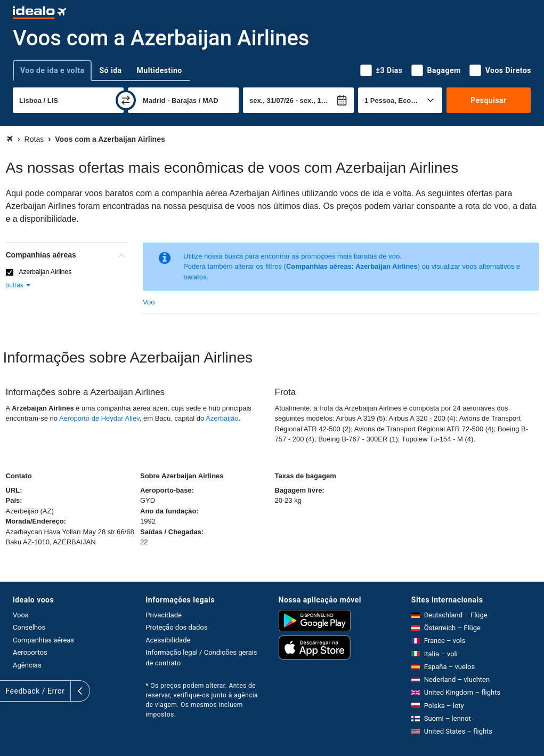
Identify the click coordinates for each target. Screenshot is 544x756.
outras (19, 285)
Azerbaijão (222, 418)
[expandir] (10, 691)
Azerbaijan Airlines (46, 272)
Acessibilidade (168, 640)
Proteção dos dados (176, 627)
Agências (27, 665)
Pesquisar (488, 100)
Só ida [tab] (110, 70)
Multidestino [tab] (160, 70)
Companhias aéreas (43, 640)
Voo (149, 302)
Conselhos (29, 627)
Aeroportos (30, 652)
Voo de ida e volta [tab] (52, 70)
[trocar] (126, 100)
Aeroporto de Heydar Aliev (99, 418)
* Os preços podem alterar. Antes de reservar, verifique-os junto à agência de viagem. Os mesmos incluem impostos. (202, 700)
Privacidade (164, 615)
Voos (21, 615)
